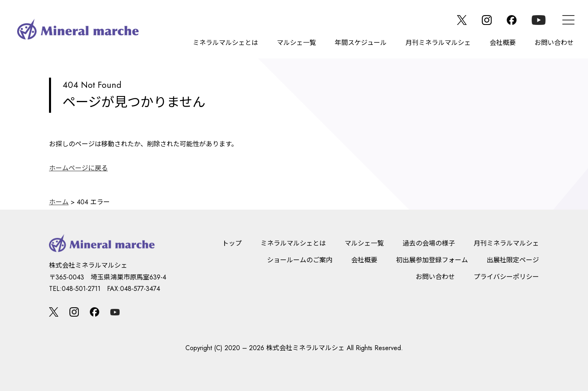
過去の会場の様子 (429, 243)
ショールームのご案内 (300, 260)
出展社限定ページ (513, 260)
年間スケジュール (361, 43)
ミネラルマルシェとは (225, 43)
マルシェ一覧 (296, 43)
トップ (232, 243)
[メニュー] (568, 20)
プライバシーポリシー (506, 277)
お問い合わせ (554, 43)
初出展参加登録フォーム (432, 260)
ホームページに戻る (78, 168)
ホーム (59, 202)
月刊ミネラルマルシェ (438, 43)
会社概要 (503, 43)
